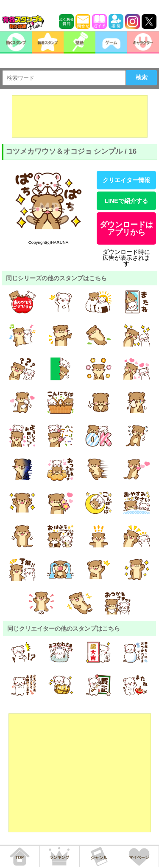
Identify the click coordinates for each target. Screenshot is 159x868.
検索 (142, 77)
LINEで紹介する (126, 201)
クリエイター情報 (126, 180)
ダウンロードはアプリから (126, 228)
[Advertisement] (80, 116)
